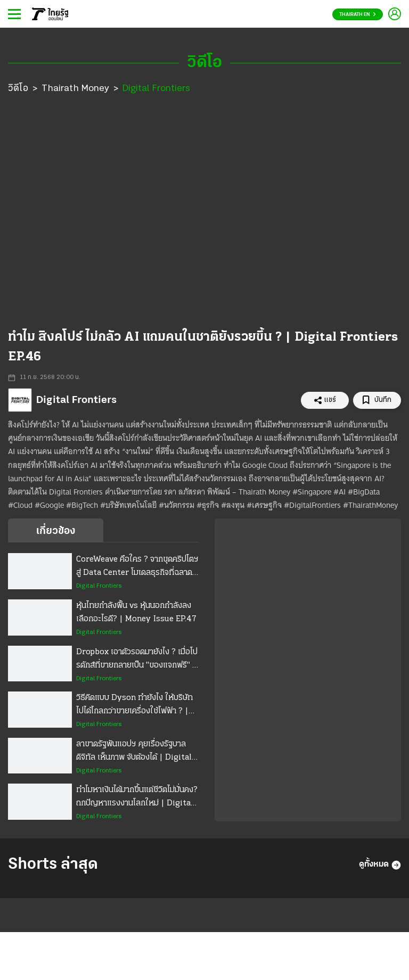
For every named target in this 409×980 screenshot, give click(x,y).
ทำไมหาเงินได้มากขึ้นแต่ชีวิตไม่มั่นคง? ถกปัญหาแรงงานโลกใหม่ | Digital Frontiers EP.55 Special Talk (137, 798)
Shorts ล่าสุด (53, 865)
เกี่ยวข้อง (56, 531)
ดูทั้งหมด (380, 865)
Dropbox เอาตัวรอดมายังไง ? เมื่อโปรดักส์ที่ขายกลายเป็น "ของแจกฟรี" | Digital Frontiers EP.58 (137, 660)
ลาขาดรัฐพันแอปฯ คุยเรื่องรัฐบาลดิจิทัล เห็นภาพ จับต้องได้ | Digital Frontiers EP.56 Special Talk (134, 752)
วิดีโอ (18, 89)
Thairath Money (75, 89)
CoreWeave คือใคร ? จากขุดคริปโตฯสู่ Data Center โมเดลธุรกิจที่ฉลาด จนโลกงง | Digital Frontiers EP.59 (137, 567)
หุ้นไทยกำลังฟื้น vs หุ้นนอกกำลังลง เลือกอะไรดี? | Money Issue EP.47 (136, 612)
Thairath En (358, 15)
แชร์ (325, 400)
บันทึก (377, 400)
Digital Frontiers (156, 89)
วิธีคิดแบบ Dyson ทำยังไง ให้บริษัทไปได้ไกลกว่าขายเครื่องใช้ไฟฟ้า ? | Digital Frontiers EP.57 (134, 706)
